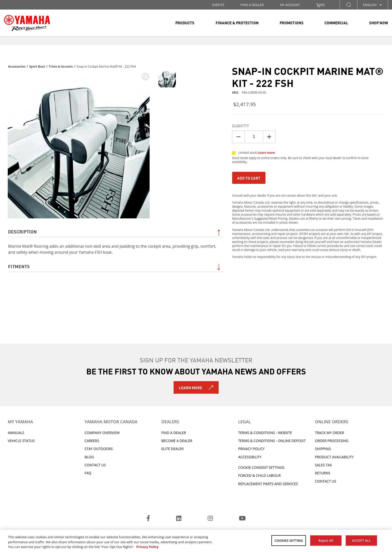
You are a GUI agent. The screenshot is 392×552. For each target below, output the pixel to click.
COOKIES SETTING (289, 540)
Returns (323, 473)
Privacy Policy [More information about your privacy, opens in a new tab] (147, 547)
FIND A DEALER (252, 5)
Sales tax (323, 465)
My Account (290, 5)
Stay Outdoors (99, 449)
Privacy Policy (251, 449)
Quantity (240, 125)
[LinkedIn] (179, 519)
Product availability (334, 457)
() (320, 5)
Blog (89, 457)
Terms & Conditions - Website (265, 433)
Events (218, 5)
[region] (196, 541)
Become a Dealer (177, 441)
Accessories (17, 66)
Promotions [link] (292, 23)
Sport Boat (37, 66)
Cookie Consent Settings (261, 467)
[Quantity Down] (238, 137)
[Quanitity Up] (269, 137)
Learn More (190, 387)
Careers (92, 441)
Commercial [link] (336, 23)
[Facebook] (148, 519)
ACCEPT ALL (361, 540)
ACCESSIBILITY (250, 457)
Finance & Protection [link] (237, 23)
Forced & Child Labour (259, 475)
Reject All (326, 540)
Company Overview (102, 433)
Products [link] (185, 23)
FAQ (88, 473)
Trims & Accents (61, 66)
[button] (348, 5)
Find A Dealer (174, 433)
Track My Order (329, 433)
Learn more (266, 153)
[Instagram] (210, 519)
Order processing (332, 441)
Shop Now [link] (379, 23)
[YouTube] (242, 519)
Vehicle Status (21, 441)
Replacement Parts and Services (268, 484)
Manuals (16, 433)
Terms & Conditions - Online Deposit (272, 441)
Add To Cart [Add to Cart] (249, 178)
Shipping (323, 449)
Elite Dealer (172, 449)
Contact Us (95, 465)
